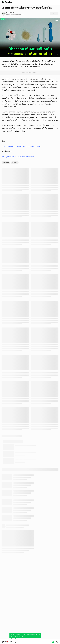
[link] (11, 642)
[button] (5, 642)
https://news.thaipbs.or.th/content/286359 (18, 157)
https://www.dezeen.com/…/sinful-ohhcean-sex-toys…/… (23, 147)
